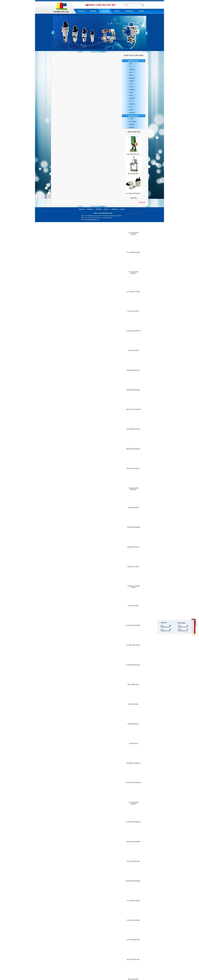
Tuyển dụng (129, 11)
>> (141, 202)
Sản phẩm (105, 11)
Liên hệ (141, 11)
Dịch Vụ (117, 11)
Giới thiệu (93, 11)
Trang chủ (81, 11)
